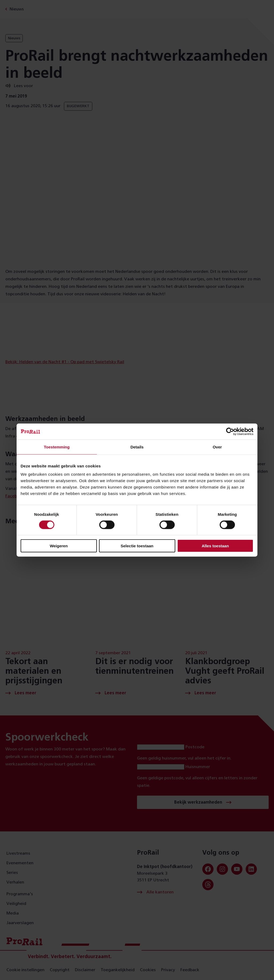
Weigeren (59, 546)
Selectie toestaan (137, 546)
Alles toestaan (215, 546)
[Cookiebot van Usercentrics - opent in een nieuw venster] (230, 431)
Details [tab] (137, 447)
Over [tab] (217, 447)
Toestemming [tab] (57, 447)
